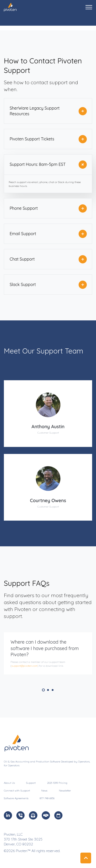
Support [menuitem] (31, 783)
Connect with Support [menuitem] (17, 791)
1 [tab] (43, 690)
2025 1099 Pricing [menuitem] (57, 783)
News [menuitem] (44, 791)
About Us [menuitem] (9, 783)
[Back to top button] (86, 858)
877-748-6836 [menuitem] (47, 798)
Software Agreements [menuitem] (16, 798)
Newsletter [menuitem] (65, 791)
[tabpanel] (48, 653)
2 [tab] (48, 690)
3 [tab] (53, 690)
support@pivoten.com (25, 666)
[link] (10, 7)
